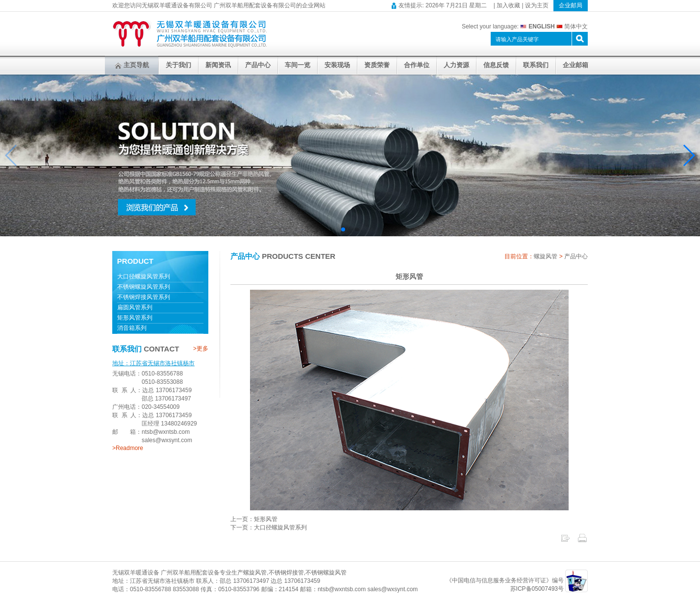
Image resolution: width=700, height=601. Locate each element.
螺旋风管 (546, 256)
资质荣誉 (377, 65)
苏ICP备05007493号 (537, 589)
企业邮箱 (575, 65)
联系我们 (536, 65)
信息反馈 (496, 65)
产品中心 (258, 65)
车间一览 (298, 65)
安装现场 (337, 65)
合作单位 (417, 65)
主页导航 (132, 65)
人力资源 (456, 65)
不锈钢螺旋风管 (326, 573)
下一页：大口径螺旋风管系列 (269, 527)
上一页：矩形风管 (254, 519)
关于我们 (178, 65)
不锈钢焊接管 (286, 573)
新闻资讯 (218, 65)
